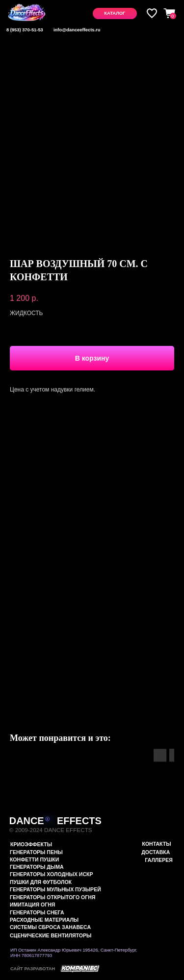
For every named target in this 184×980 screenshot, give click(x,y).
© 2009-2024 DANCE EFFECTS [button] (51, 830)
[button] (115, 13)
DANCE (27, 821)
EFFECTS (79, 821)
